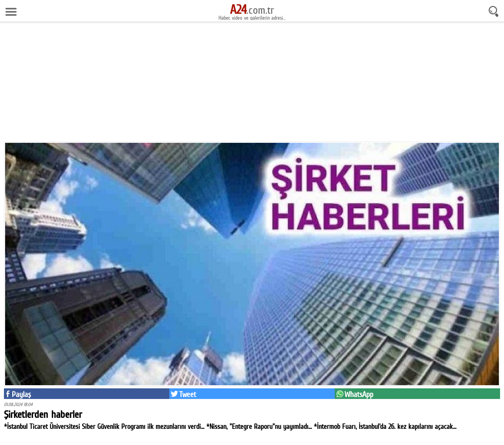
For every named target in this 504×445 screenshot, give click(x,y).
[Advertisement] (252, 85)
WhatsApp (359, 394)
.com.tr (252, 10)
